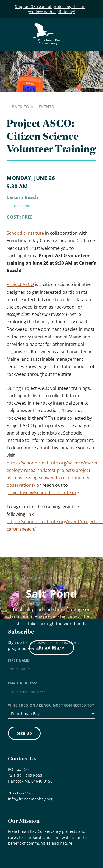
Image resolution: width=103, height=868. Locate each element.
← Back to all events (30, 107)
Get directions (20, 206)
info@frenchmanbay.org (30, 799)
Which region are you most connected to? (51, 705)
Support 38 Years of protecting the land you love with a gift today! (51, 9)
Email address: (23, 683)
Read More (51, 648)
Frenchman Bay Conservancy (47, 27)
